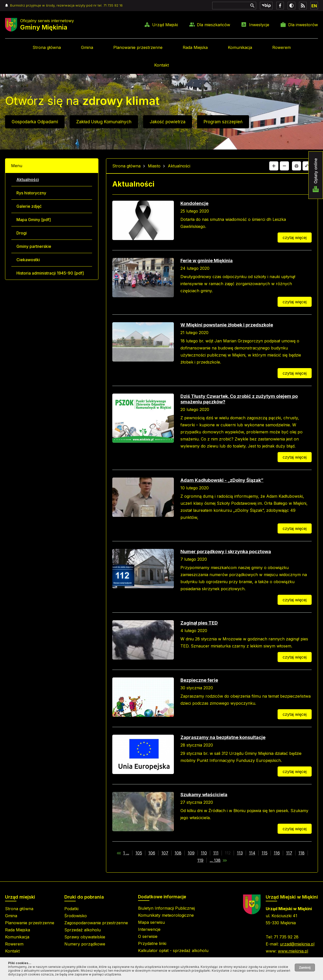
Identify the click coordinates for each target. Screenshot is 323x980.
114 (252, 853)
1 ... (126, 853)
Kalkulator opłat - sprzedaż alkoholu (173, 951)
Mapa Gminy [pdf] (34, 220)
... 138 (215, 860)
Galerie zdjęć (29, 206)
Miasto (154, 166)
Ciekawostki (28, 260)
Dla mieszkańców (213, 25)
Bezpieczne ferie (199, 680)
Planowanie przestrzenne (138, 47)
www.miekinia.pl (293, 951)
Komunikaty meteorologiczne (166, 915)
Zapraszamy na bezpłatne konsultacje (223, 737)
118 (302, 853)
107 (165, 853)
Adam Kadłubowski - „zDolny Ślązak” (222, 480)
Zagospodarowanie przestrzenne (96, 923)
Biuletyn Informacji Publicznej (166, 908)
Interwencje (149, 929)
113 (240, 853)
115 (265, 853)
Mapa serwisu (151, 922)
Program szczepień (223, 122)
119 (200, 860)
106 (152, 853)
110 (204, 853)
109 (191, 853)
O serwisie (148, 936)
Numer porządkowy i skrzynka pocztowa (226, 552)
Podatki (71, 909)
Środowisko (76, 916)
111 (216, 853)
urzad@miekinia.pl (297, 944)
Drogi (22, 233)
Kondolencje (194, 203)
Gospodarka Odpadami (35, 122)
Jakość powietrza (168, 122)
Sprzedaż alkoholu (83, 930)
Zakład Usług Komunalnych (104, 122)
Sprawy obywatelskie (85, 937)
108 (178, 853)
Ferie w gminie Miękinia (207, 261)
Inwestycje (259, 25)
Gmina (87, 47)
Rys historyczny (31, 193)
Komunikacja (240, 47)
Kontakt (161, 65)
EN (314, 6)
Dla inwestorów (303, 25)
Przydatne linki (152, 943)
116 (277, 853)
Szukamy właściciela (204, 795)
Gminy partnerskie (34, 246)
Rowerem (281, 47)
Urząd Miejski (165, 25)
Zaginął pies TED (199, 623)
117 (289, 853)
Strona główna (47, 47)
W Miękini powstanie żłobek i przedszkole (227, 325)
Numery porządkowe (85, 944)
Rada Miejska (195, 47)
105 (139, 853)
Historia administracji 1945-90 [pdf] (50, 273)
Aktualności (28, 180)
